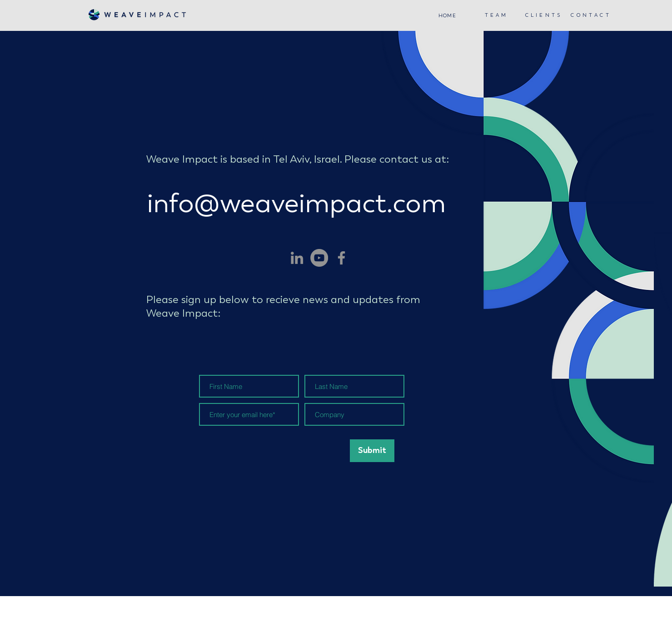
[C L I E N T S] (544, 15)
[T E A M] (497, 15)
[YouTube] (319, 258)
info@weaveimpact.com (296, 203)
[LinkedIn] (297, 258)
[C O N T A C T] (591, 15)
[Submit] (372, 451)
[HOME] (448, 15)
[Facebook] (341, 258)
